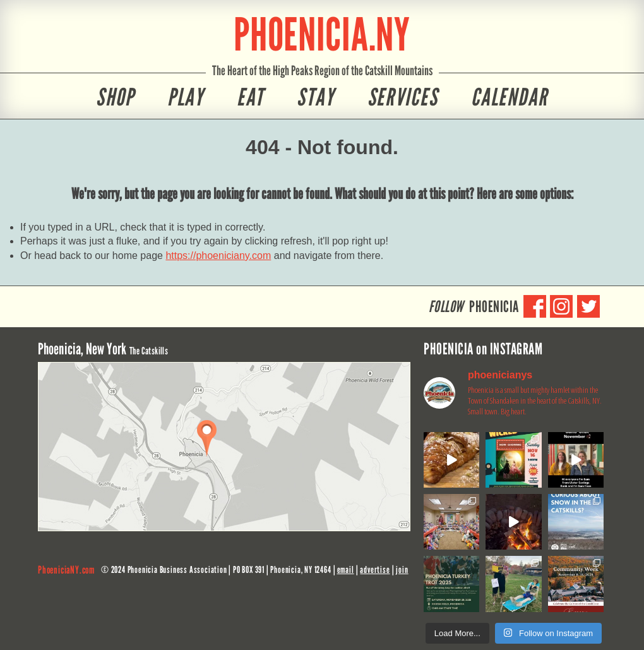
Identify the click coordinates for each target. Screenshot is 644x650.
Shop (115, 97)
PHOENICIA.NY (322, 34)
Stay (316, 97)
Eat (250, 97)
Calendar (510, 97)
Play (186, 97)
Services (403, 97)
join (402, 570)
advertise (375, 570)
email (346, 570)
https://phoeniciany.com (218, 256)
